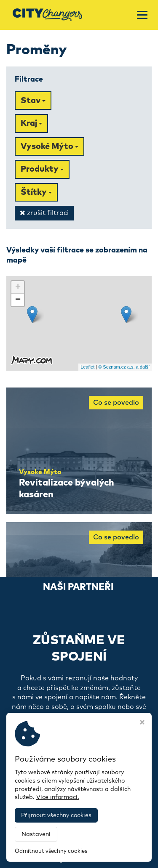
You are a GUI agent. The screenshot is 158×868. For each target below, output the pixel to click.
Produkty (42, 169)
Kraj (31, 123)
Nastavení (36, 834)
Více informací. (58, 797)
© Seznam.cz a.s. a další (124, 367)
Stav (33, 101)
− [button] (18, 300)
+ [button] (18, 287)
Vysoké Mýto (50, 146)
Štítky (36, 192)
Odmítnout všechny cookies (51, 851)
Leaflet (87, 367)
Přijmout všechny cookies (56, 815)
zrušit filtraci (44, 213)
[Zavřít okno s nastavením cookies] (142, 723)
